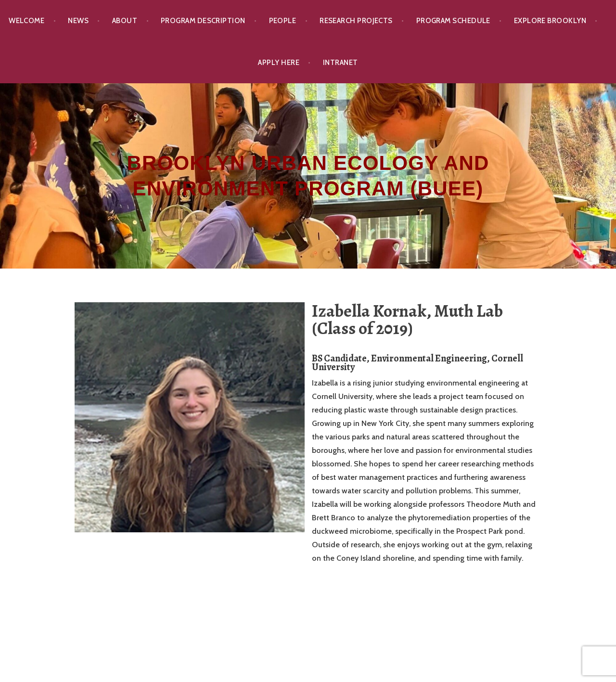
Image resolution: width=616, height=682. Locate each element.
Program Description (203, 21)
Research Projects (356, 21)
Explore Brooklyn (550, 21)
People (283, 21)
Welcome (26, 21)
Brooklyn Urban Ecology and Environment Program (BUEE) (308, 176)
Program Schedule (453, 21)
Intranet (340, 63)
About (125, 21)
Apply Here (279, 63)
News (78, 21)
